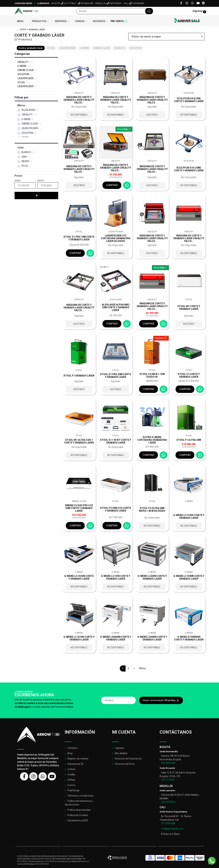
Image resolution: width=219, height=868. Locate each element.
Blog (70, 753)
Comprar (112, 185)
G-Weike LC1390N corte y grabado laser (189, 577)
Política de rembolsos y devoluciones (79, 803)
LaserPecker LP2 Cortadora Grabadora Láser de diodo (116, 238)
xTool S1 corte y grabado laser (189, 375)
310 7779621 (69, 3)
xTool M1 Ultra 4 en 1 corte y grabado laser (79, 441)
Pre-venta (117, 21)
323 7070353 (168, 802)
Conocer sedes (23, 3)
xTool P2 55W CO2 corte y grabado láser (116, 509)
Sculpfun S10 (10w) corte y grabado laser (189, 169)
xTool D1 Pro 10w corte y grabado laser (79, 238)
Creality (71, 774)
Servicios (61, 21)
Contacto (72, 748)
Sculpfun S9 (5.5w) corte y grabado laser (189, 100)
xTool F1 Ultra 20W (189, 440)
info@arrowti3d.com (172, 829)
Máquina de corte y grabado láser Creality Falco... (189, 238)
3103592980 (137, 3)
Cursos (80, 21)
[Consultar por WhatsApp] (127, 185)
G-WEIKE (24, 66)
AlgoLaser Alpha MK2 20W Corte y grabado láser (116, 307)
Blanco (26, 152)
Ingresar (120, 748)
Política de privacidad (79, 810)
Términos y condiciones (80, 796)
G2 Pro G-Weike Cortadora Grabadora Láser (152, 440)
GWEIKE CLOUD (27, 70)
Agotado (152, 115)
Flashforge (73, 790)
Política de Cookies (78, 815)
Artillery (71, 780)
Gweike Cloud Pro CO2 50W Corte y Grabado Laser (79, 508)
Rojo (25, 166)
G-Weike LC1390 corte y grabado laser (116, 577)
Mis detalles (121, 753)
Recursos (99, 21)
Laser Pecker (30, 128)
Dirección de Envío (125, 764)
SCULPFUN (25, 74)
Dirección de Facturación (128, 759)
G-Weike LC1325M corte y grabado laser (79, 577)
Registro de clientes (78, 759)
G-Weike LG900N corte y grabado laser (152, 638)
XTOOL (23, 82)
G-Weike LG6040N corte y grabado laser (116, 638)
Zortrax (71, 769)
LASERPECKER (27, 78)
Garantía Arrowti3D (78, 820)
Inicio (20, 21)
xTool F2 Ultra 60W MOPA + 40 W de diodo (152, 509)
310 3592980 (168, 823)
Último (142, 668)
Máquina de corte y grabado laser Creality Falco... (79, 100)
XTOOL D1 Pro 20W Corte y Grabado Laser (116, 376)
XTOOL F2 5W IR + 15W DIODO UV (152, 375)
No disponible (79, 115)
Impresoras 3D (75, 764)
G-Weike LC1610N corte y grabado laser (79, 638)
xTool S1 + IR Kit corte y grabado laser (116, 441)
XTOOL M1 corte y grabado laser (189, 308)
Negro (25, 161)
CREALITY (25, 62)
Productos (39, 21)
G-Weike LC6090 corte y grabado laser (152, 577)
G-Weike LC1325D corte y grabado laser (189, 516)
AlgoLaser (28, 110)
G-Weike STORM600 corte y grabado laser (189, 638)
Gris (24, 157)
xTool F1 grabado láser (79, 376)
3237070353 (114, 3)
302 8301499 (85, 3)
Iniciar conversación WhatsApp (161, 700)
